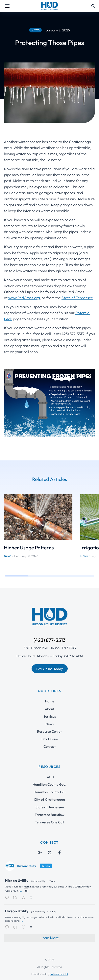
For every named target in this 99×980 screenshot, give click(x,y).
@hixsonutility (38, 881)
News (8, 556)
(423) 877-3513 (50, 640)
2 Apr (52, 881)
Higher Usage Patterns (29, 548)
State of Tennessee (77, 298)
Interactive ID (59, 974)
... (21, 891)
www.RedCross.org (24, 298)
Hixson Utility (17, 881)
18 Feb (53, 911)
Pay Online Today (50, 669)
